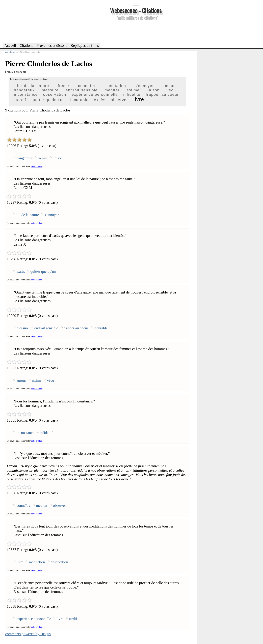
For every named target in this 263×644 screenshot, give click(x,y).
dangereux (24, 90)
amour (169, 86)
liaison (153, 90)
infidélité (132, 94)
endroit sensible (82, 90)
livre (139, 99)
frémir (64, 86)
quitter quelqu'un (48, 100)
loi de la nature (33, 86)
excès (100, 100)
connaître (87, 86)
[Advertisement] (136, 31)
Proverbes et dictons (52, 46)
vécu (171, 90)
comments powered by (28, 634)
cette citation (37, 166)
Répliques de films (85, 46)
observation (55, 94)
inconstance (26, 94)
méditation (116, 86)
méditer (112, 90)
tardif (21, 100)
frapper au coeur (162, 94)
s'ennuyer (144, 86)
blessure (50, 90)
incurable (79, 100)
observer (120, 100)
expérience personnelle (95, 94)
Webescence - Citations (136, 10)
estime (133, 90)
